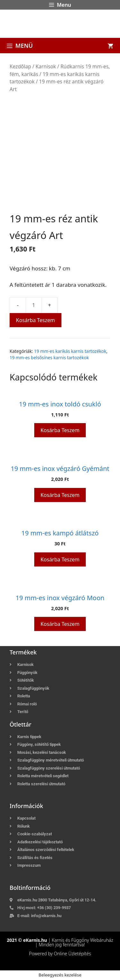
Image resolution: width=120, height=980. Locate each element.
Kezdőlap (20, 66)
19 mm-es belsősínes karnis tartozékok (49, 358)
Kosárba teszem (36, 320)
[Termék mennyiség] (34, 305)
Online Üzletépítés (72, 954)
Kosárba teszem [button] (60, 430)
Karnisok (46, 66)
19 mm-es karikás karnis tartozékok (70, 351)
